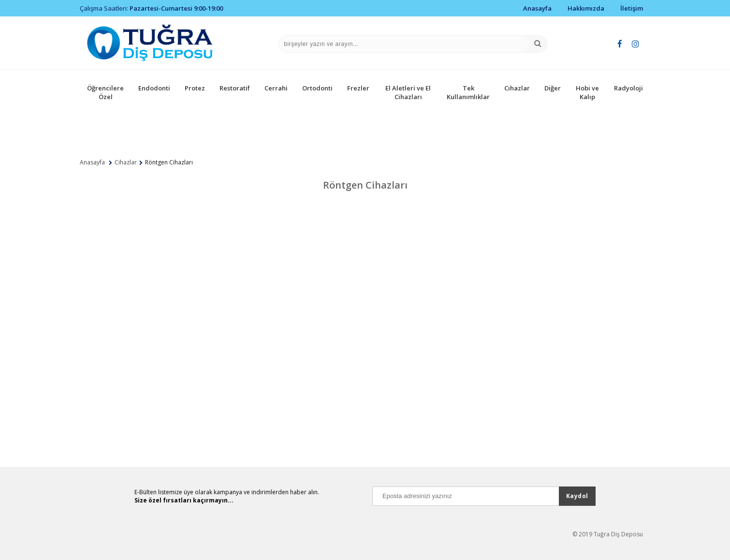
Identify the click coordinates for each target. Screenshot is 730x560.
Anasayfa (537, 8)
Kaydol (577, 496)
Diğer (553, 88)
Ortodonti (317, 88)
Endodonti (154, 88)
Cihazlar (517, 88)
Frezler (358, 88)
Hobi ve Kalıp (587, 92)
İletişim (632, 8)
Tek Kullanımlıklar (468, 92)
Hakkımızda (586, 8)
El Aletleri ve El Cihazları (408, 92)
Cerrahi (276, 88)
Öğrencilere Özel (105, 92)
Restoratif (235, 88)
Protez (195, 88)
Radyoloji (628, 88)
